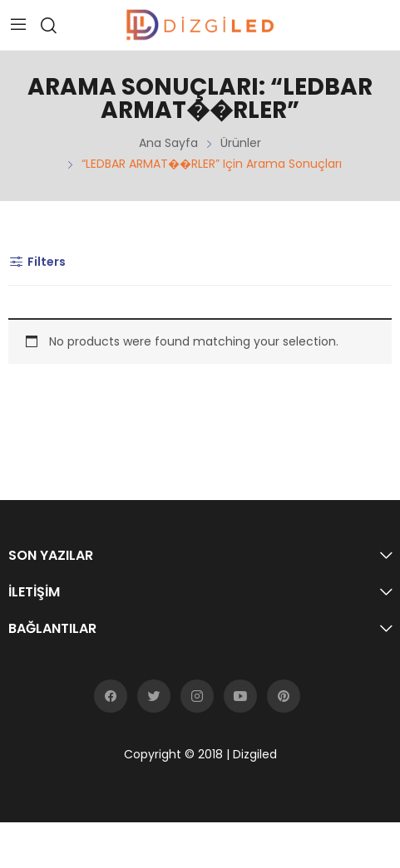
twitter (154, 696)
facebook (111, 696)
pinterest (284, 696)
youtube (240, 696)
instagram (197, 696)
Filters (37, 262)
